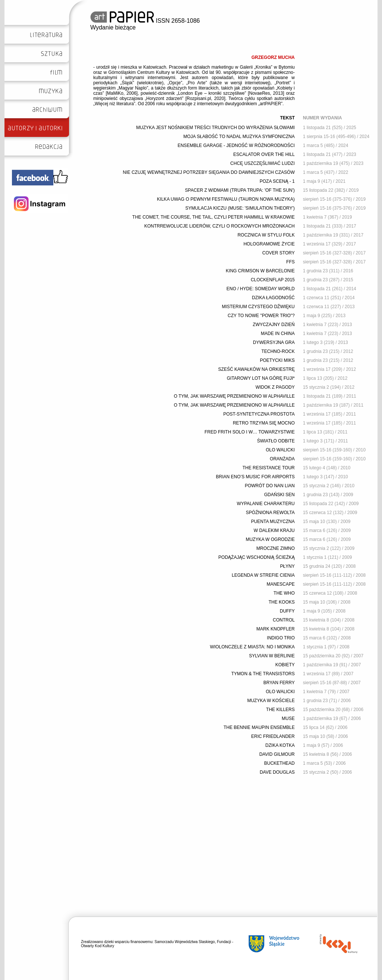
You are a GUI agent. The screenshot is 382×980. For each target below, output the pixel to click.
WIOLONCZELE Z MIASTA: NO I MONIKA (252, 647)
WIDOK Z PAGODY (275, 387)
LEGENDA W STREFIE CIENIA (263, 575)
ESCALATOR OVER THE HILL (264, 154)
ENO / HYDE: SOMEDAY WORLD (261, 289)
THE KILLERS (280, 710)
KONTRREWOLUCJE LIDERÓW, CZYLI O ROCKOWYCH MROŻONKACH (220, 226)
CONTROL (284, 620)
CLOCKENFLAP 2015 (273, 280)
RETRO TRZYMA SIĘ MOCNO (264, 423)
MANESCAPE (281, 584)
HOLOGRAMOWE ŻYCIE (269, 244)
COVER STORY (278, 253)
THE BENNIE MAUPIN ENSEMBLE (259, 727)
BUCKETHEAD (279, 763)
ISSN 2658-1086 (145, 21)
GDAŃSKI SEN (279, 495)
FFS (290, 262)
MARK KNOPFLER (275, 629)
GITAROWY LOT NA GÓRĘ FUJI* (261, 378)
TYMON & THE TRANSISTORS (263, 674)
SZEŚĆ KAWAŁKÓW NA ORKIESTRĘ (256, 369)
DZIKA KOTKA (280, 745)
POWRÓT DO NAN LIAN (270, 486)
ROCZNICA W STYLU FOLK (266, 235)
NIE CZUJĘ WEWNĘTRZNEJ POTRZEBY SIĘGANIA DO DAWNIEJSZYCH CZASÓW (209, 172)
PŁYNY (287, 566)
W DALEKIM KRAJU (274, 530)
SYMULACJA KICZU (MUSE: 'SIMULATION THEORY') (240, 208)
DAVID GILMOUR (277, 754)
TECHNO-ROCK (278, 351)
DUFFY (287, 611)
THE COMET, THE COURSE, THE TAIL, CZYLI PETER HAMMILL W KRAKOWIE (214, 217)
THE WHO (284, 593)
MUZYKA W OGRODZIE (270, 539)
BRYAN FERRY (279, 683)
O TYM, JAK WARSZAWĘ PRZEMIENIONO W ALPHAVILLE (234, 396)
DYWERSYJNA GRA (274, 342)
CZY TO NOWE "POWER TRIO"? (261, 316)
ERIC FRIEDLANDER (273, 736)
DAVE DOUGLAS (277, 772)
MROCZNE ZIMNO (275, 548)
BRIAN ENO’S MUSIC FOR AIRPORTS (255, 477)
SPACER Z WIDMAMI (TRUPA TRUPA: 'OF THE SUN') (240, 190)
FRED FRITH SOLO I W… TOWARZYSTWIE (250, 432)
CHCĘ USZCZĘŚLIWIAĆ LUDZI (262, 163)
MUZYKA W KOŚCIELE (271, 701)
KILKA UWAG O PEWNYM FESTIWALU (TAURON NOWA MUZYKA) (226, 199)
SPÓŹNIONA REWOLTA (270, 513)
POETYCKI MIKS (277, 360)
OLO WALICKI (280, 450)
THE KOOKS (282, 602)
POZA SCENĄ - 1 (277, 181)
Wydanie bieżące (113, 27)
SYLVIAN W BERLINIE (272, 656)
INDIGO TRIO (281, 638)
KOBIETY (285, 665)
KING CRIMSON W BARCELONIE (260, 271)
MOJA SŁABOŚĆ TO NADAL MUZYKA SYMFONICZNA (239, 137)
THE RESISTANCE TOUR (269, 468)
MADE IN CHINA (278, 334)
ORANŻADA (282, 459)
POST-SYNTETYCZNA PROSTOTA (259, 414)
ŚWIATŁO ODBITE (276, 441)
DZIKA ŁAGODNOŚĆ (273, 298)
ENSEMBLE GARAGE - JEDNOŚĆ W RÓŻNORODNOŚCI (236, 145)
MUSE (288, 718)
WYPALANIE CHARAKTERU (266, 504)
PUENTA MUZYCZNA (273, 522)
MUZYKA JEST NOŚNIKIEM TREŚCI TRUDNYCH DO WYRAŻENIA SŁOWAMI (215, 128)
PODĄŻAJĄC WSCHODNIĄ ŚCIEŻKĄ (256, 557)
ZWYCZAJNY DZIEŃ (274, 325)
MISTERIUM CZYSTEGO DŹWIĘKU (258, 307)
